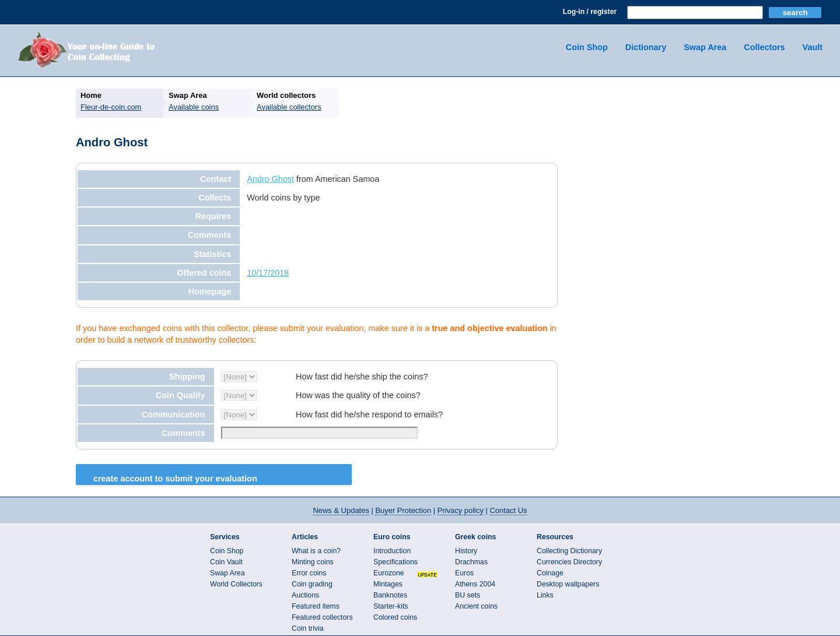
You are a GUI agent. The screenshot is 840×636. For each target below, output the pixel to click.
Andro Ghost (270, 179)
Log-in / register (590, 12)
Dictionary (646, 47)
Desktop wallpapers (568, 584)
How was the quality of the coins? (358, 395)
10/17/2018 (268, 273)
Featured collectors (322, 617)
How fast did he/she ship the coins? (362, 377)
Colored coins (395, 617)
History (466, 551)
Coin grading (312, 584)
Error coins (309, 573)
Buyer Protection (403, 510)
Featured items (316, 606)
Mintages (388, 584)
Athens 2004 (475, 584)
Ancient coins (476, 606)
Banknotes (390, 595)
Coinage (550, 573)
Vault (813, 47)
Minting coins (313, 562)
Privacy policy (461, 510)
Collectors (764, 47)
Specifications (395, 562)
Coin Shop (587, 47)
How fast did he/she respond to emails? (369, 414)
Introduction (392, 551)
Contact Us (509, 510)
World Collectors (236, 584)
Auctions (305, 595)
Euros (464, 573)
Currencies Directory (569, 562)
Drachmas (471, 562)
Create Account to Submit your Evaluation (175, 479)
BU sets (468, 595)
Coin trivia (308, 628)
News (341, 510)
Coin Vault (226, 562)
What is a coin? (316, 551)
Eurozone (389, 573)
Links (545, 595)
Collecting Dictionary (569, 551)
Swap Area (705, 47)
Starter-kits (391, 606)
